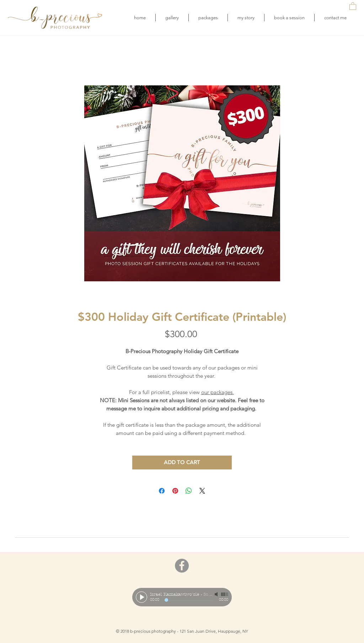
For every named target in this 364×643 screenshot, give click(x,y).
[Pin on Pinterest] (175, 491)
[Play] (141, 597)
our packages (217, 392)
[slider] (225, 594)
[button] (353, 6)
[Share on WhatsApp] (189, 491)
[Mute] (217, 594)
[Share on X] (202, 491)
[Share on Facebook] (162, 491)
